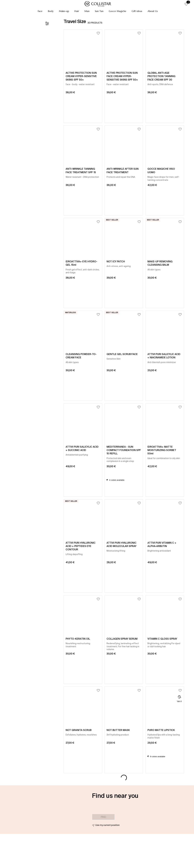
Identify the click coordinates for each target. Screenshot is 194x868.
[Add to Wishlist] (98, 33)
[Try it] (179, 699)
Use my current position (107, 825)
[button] (40, 11)
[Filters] (47, 24)
